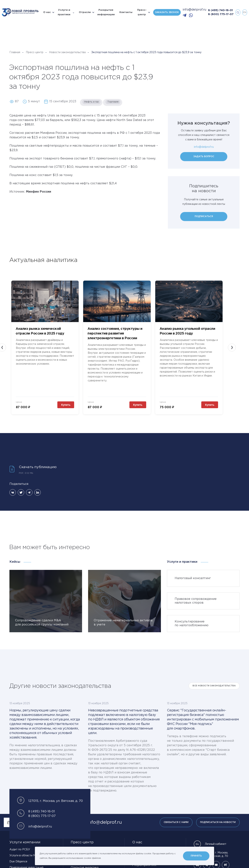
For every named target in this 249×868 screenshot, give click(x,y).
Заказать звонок (167, 12)
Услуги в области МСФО (26, 848)
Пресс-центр (142, 12)
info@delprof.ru (194, 10)
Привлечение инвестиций (26, 860)
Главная (15, 52)
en (245, 12)
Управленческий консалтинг (28, 866)
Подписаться (204, 216)
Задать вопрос (204, 157)
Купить (73, 397)
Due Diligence (18, 854)
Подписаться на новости (218, 814)
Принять (196, 856)
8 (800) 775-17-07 (221, 14)
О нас (47, 12)
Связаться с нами (176, 814)
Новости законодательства (67, 52)
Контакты (126, 12)
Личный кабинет (210, 836)
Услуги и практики (64, 12)
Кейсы (15, 554)
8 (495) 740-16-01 (220, 10)
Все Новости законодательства (214, 678)
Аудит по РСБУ (20, 842)
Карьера (140, 842)
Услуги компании (25, 834)
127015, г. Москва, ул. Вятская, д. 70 (211, 847)
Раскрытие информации (106, 12)
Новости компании (83, 842)
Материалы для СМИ (84, 866)
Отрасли (85, 12)
